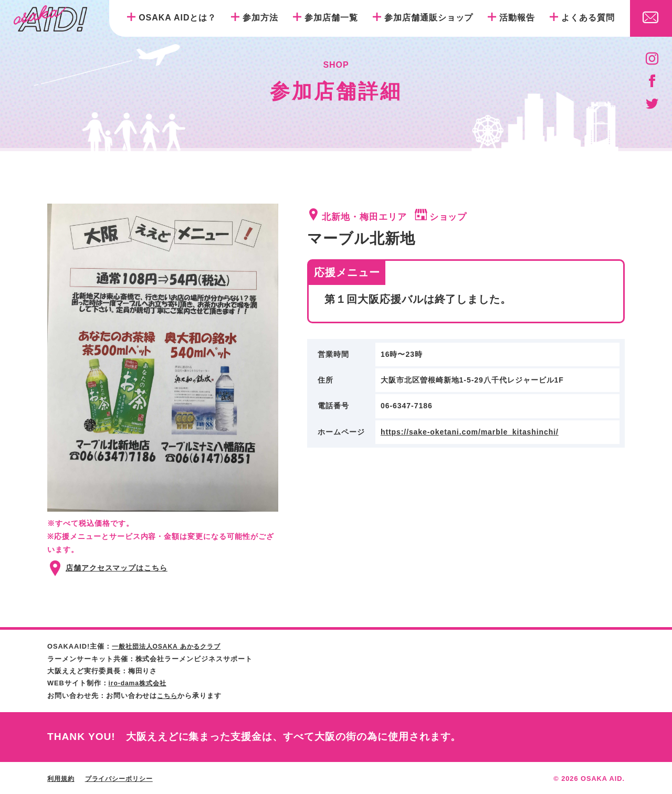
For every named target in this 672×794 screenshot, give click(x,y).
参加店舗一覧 (331, 18)
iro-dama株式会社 (140, 682)
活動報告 (517, 18)
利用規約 (62, 777)
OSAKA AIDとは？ (177, 18)
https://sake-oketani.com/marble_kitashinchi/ (470, 432)
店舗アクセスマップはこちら (117, 568)
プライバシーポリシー (124, 777)
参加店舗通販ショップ (429, 18)
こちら (168, 695)
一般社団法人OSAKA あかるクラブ (170, 646)
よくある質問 (588, 18)
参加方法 (260, 18)
